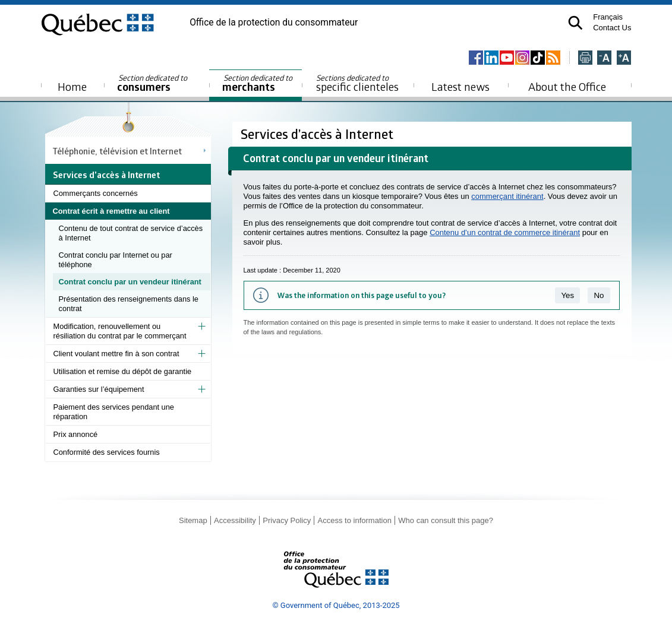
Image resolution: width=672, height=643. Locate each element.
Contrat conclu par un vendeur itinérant (130, 282)
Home (72, 86)
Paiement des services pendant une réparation (114, 412)
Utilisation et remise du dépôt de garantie (123, 371)
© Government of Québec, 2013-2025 (336, 605)
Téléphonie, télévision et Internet (117, 151)
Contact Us (612, 28)
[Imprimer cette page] (585, 58)
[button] (575, 23)
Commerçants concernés (96, 193)
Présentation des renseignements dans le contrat (129, 304)
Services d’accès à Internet (318, 134)
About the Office (567, 86)
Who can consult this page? (446, 520)
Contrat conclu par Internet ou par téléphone (116, 260)
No (599, 295)
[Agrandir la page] (624, 58)
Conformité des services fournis (107, 452)
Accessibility (235, 520)
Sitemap (193, 520)
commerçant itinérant (507, 196)
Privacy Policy (287, 520)
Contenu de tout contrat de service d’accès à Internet (131, 233)
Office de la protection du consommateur (274, 23)
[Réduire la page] (604, 58)
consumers (153, 83)
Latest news (460, 86)
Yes (567, 295)
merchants (258, 83)
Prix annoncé (76, 434)
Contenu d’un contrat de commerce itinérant (505, 232)
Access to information (355, 520)
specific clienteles (358, 83)
